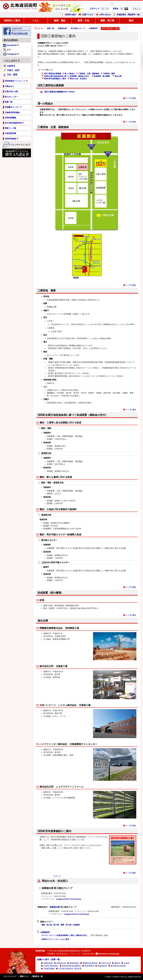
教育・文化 (83, 20)
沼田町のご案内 (12, 20)
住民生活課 (105, 963)
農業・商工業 (107, 20)
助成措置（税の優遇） (101, 76)
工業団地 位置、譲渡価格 (88, 74)
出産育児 (9, 66)
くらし (36, 20)
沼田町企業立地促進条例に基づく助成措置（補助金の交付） (66, 76)
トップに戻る (130, 98)
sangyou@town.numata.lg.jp (69, 899)
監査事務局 (88, 966)
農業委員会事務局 (89, 963)
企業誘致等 (93, 28)
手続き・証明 (11, 70)
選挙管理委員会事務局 (70, 966)
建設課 (116, 963)
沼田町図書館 (48, 969)
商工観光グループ (78, 28)
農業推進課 (73, 963)
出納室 (125, 963)
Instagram (11, 54)
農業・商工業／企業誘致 (70, 925)
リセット (136, 9)
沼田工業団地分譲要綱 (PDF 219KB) (58, 92)
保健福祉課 (101, 966)
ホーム (39, 28)
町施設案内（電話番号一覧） (127, 15)
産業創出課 (62, 28)
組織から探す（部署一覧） (49, 959)
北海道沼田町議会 (50, 966)
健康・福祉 (60, 20)
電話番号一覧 (37, 976)
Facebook (11, 46)
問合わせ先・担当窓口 (77, 79)
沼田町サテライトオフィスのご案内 (55, 939)
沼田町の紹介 (68, 15)
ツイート (57, 876)
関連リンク (23, 976)
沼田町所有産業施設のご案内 (54, 79)
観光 (131, 20)
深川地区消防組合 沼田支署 (69, 969)
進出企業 (117, 76)
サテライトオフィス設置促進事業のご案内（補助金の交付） (65, 935)
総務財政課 (47, 963)
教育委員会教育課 (117, 966)
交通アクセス (86, 15)
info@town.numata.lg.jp (107, 954)
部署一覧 (51, 28)
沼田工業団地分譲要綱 (51, 74)
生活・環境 (10, 75)
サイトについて (10, 976)
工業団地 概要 (108, 74)
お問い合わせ (103, 15)
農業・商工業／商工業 (50, 925)
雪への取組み (69, 74)
